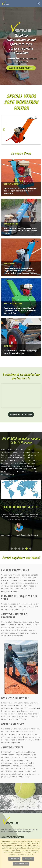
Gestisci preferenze (21, 864)
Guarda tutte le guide (21, 415)
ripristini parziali (12, 743)
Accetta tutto (14, 859)
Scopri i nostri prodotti (21, 68)
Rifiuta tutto (28, 859)
